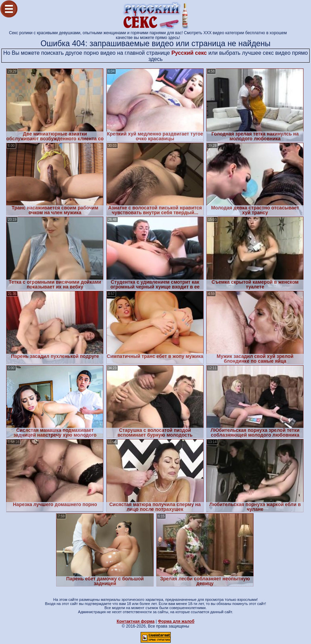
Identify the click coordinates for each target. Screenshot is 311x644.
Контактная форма (136, 621)
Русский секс (189, 53)
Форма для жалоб (176, 621)
